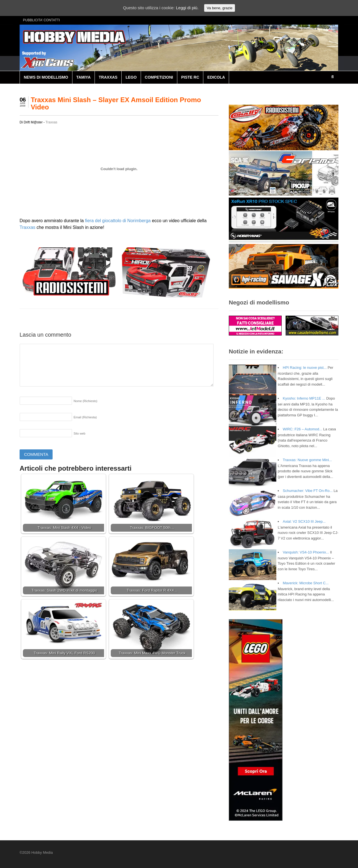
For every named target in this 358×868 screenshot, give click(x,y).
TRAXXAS (108, 77)
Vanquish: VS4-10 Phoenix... (306, 552)
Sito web (79, 433)
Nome (85, 401)
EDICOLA (216, 77)
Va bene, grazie (220, 8)
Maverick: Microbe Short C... (306, 583)
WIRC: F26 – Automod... (302, 429)
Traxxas (51, 122)
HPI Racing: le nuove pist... (305, 368)
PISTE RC (190, 77)
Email (85, 417)
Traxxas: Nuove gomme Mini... (307, 460)
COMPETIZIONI (159, 77)
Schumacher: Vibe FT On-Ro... (308, 491)
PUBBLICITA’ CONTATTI (41, 20)
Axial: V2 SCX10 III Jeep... (304, 521)
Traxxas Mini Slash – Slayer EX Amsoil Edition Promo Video (116, 103)
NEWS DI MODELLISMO (46, 77)
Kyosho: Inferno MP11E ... (304, 398)
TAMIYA (83, 77)
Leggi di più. (187, 8)
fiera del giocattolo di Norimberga (118, 221)
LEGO (131, 77)
